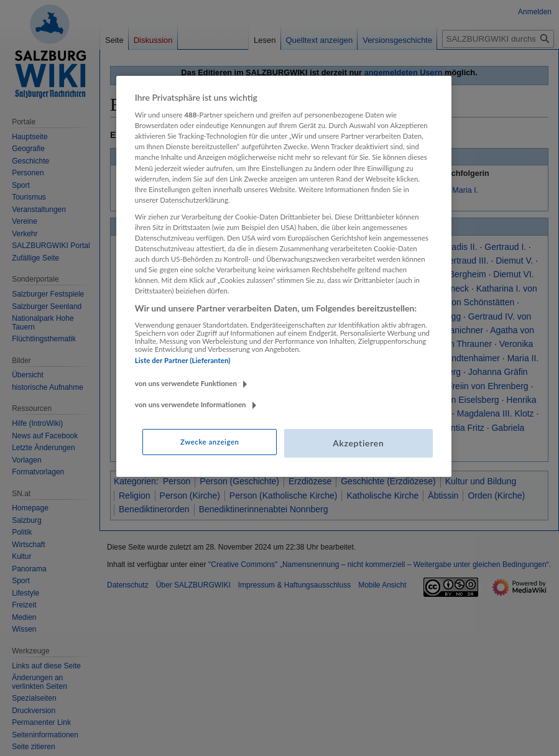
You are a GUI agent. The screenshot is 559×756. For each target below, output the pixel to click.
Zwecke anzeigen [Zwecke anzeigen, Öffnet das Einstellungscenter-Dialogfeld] (210, 442)
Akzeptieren (358, 443)
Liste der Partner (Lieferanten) (183, 360)
